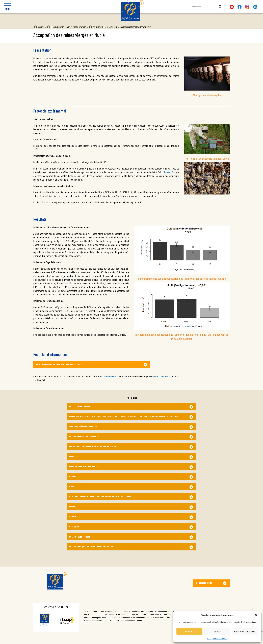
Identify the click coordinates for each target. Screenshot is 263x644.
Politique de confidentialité (217, 638)
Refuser (217, 631)
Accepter (189, 631)
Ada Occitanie (128, 22)
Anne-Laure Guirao (162, 376)
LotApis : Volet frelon (80, 537)
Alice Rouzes (110, 376)
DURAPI (72, 477)
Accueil (41, 27)
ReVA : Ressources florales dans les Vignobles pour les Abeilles (100, 496)
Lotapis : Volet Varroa (80, 406)
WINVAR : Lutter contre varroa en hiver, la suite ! (93, 446)
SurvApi (73, 517)
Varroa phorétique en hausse (83, 426)
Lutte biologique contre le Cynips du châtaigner (92, 547)
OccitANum (74, 527)
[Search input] (204, 7)
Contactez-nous (204, 583)
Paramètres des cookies (245, 631)
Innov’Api (73, 456)
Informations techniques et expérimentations (68, 27)
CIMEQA (72, 487)
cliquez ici (168, 172)
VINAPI (72, 507)
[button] (256, 615)
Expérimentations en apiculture (105, 27)
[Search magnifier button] (220, 7)
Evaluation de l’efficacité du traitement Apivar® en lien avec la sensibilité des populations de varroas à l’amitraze (124, 416)
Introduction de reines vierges (84, 466)
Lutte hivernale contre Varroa (84, 436)
